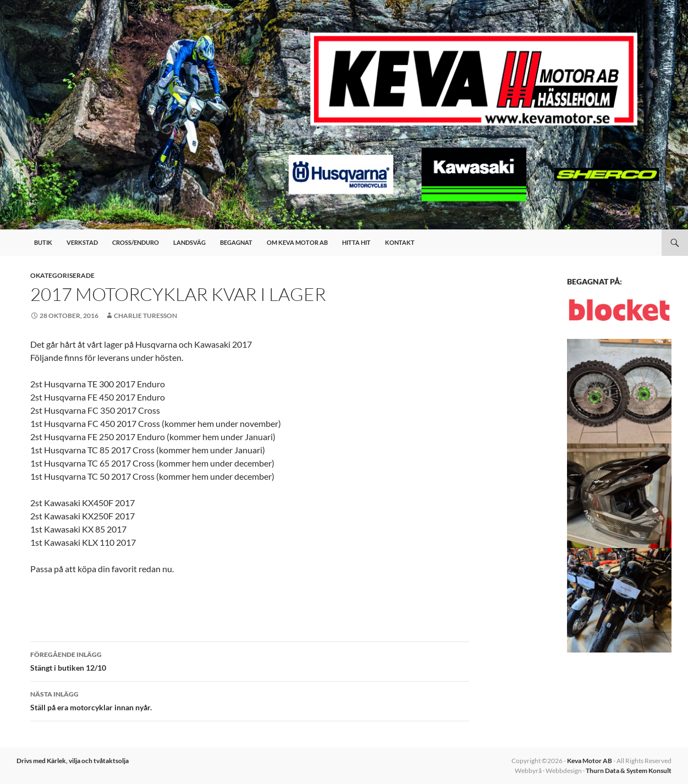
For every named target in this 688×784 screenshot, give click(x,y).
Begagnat (236, 242)
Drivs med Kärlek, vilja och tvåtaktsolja (73, 761)
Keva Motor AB (590, 761)
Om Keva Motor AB (297, 242)
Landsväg (189, 242)
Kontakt (400, 242)
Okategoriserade (62, 275)
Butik (43, 242)
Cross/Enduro (136, 242)
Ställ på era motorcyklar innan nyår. (250, 700)
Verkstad (82, 242)
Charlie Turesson (145, 316)
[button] (619, 391)
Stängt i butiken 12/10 (250, 660)
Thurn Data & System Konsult (629, 771)
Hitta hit (356, 242)
